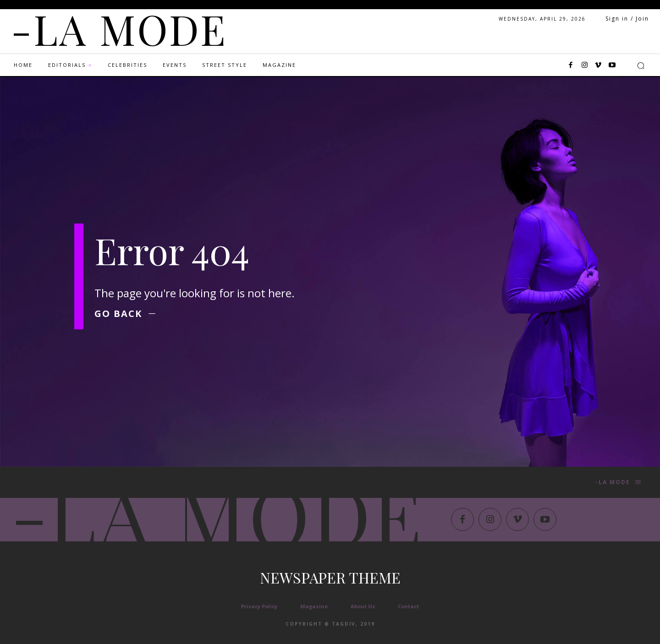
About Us (363, 606)
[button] (641, 65)
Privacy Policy (259, 606)
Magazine (314, 606)
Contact (408, 606)
